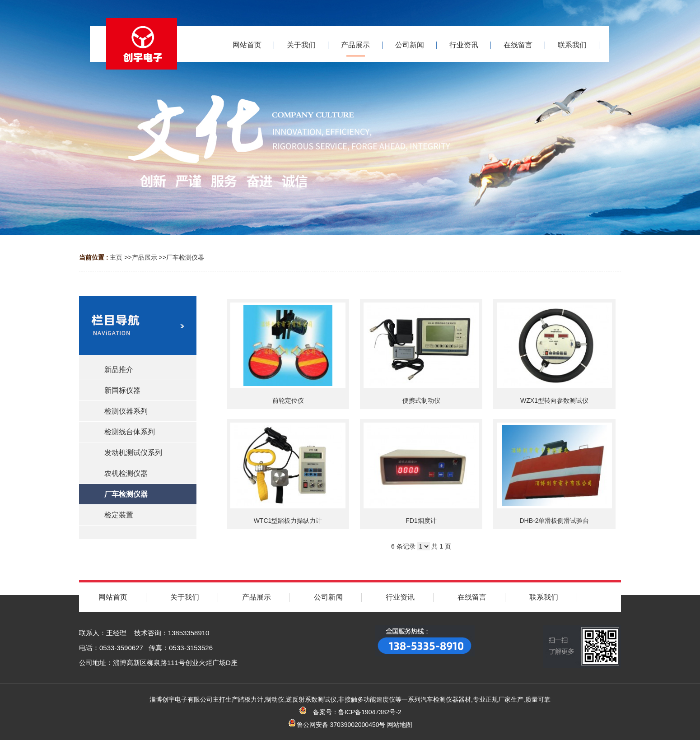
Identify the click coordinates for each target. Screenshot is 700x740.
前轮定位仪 (288, 400)
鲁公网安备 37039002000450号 (337, 725)
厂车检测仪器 (185, 257)
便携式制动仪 (421, 400)
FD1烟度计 (421, 521)
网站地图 (400, 725)
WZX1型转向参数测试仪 (554, 400)
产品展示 (145, 257)
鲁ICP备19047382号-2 (370, 712)
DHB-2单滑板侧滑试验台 (554, 521)
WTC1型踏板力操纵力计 (288, 521)
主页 (116, 257)
